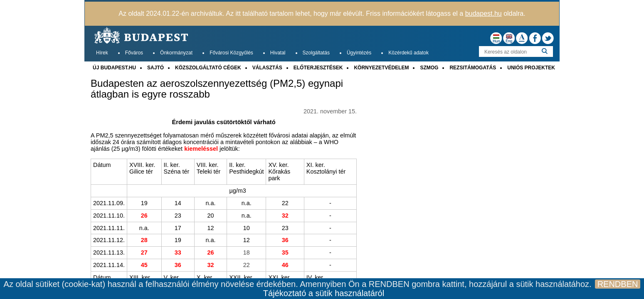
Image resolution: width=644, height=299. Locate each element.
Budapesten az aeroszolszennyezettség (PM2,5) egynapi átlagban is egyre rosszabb (217, 89)
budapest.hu (484, 13)
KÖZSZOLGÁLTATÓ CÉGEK (208, 68)
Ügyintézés (359, 53)
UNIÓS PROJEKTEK (531, 68)
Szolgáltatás (316, 53)
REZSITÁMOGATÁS (473, 68)
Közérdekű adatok (408, 53)
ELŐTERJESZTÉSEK (318, 68)
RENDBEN (618, 284)
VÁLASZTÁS (267, 68)
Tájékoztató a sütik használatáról (324, 293)
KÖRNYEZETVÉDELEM (381, 68)
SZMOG (429, 68)
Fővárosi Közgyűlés (231, 53)
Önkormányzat (176, 53)
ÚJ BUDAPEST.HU (114, 68)
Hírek (102, 53)
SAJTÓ (155, 68)
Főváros (134, 53)
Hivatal (278, 53)
